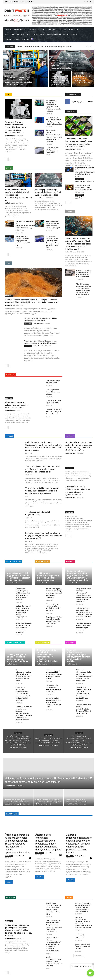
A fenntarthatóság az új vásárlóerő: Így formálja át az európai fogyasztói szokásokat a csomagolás (54, 593)
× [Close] (93, 964)
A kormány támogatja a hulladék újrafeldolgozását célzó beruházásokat (16, 405)
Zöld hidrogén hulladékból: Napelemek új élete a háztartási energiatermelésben (48, 577)
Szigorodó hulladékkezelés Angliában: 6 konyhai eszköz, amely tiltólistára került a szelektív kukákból (78, 656)
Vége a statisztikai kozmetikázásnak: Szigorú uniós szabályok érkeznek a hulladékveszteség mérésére (42, 491)
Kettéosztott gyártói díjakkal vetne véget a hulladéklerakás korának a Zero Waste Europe (53, 702)
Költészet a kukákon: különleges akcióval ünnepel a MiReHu (52, 150)
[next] (90, 47)
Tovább (9, 882)
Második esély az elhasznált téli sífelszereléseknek (81, 936)
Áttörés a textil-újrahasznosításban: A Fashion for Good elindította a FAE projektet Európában (54, 961)
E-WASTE (69, 235)
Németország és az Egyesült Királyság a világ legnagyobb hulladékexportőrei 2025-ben (24, 241)
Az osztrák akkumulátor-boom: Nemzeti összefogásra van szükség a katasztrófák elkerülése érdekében (79, 143)
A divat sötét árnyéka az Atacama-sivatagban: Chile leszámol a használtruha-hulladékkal (24, 628)
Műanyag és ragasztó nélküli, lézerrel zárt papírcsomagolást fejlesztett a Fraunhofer (17, 658)
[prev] (86, 47)
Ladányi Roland (10, 135)
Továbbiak (79, 955)
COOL (53, 73)
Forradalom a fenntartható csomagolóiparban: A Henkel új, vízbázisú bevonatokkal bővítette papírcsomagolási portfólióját (23, 694)
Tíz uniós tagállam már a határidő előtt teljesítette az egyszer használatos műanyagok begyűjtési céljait (43, 469)
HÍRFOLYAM (9, 74)
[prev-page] (6, 159)
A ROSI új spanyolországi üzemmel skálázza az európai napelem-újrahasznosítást (48, 192)
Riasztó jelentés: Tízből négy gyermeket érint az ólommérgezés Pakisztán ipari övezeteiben (18, 577)
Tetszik (90, 102)
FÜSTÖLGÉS (18, 733)
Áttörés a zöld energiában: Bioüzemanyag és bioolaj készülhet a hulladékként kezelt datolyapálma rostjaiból (48, 842)
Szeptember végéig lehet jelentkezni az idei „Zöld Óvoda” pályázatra (53, 412)
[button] (90, 35)
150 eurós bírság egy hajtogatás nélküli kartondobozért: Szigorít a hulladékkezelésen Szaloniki (54, 674)
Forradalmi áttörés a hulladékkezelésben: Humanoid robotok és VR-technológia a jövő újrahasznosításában (16, 127)
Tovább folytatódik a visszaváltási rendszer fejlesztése (53, 392)
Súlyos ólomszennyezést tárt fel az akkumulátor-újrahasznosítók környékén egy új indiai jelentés (85, 172)
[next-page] (10, 159)
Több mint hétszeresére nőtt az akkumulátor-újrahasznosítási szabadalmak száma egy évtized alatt (25, 226)
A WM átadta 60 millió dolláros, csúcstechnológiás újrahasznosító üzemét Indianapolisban (84, 709)
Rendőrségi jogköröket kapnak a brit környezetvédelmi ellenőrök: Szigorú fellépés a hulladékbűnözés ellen (47, 656)
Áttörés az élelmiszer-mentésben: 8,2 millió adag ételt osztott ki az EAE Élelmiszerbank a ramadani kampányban (77, 576)
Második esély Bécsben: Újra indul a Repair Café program (83, 946)
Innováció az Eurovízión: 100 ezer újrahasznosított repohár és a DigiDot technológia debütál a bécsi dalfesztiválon (83, 907)
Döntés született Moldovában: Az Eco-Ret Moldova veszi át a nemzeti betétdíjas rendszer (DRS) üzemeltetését (79, 446)
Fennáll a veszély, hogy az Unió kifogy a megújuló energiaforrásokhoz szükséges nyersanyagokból (44, 536)
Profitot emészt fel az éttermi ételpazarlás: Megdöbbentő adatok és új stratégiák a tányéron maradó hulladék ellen (84, 612)
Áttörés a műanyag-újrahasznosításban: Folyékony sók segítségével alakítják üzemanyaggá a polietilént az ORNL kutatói (79, 844)
